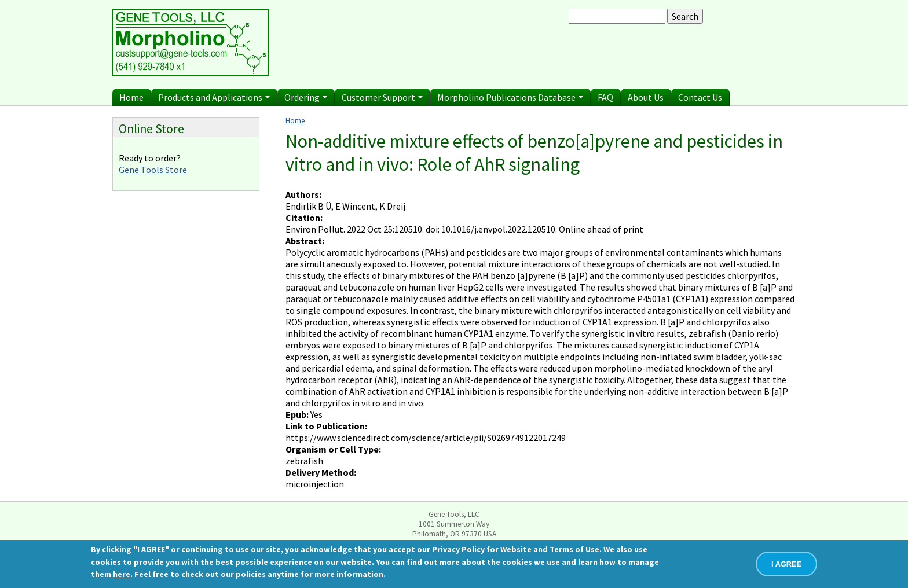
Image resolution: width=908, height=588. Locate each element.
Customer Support (382, 97)
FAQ (605, 97)
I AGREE (786, 564)
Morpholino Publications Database (510, 97)
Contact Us (700, 97)
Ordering (306, 97)
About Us (646, 97)
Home (131, 97)
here (122, 574)
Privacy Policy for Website (482, 549)
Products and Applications (214, 97)
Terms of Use (574, 549)
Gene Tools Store (153, 170)
